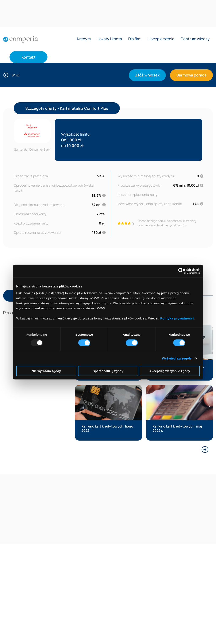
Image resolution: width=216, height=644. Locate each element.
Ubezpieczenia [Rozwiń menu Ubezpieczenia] (161, 39)
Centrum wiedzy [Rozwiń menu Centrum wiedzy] (195, 39)
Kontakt (29, 57)
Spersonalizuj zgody (108, 371)
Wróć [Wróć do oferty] (11, 75)
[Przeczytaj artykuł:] (109, 413)
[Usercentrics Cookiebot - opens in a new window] (181, 271)
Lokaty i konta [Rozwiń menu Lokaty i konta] (110, 39)
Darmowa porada (191, 75)
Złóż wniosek (147, 75)
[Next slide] (205, 450)
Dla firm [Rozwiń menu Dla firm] (135, 39)
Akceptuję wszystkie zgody (170, 371)
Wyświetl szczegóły (177, 358)
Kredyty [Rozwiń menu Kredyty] (84, 39)
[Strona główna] (21, 39)
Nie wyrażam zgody (46, 371)
